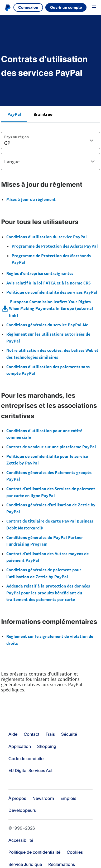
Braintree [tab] (43, 114)
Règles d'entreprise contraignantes (40, 273)
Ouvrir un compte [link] (66, 7)
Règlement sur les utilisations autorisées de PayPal (48, 337)
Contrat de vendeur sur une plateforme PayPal (51, 447)
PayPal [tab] (14, 114)
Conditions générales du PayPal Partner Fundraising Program (45, 541)
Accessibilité (21, 840)
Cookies (75, 852)
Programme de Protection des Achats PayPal (55, 246)
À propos (17, 798)
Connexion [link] (28, 7)
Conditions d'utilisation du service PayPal (47, 237)
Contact (32, 734)
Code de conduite (26, 759)
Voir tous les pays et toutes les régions (12, 782)
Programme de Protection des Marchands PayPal (51, 259)
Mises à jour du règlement (31, 199)
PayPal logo (8, 7)
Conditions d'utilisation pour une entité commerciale (44, 434)
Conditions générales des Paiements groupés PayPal (49, 476)
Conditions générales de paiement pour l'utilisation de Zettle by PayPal (44, 573)
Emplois (68, 798)
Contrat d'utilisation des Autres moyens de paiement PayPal (47, 557)
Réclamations (62, 864)
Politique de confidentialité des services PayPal (52, 292)
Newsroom (43, 798)
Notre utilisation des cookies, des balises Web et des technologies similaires (52, 354)
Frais (50, 734)
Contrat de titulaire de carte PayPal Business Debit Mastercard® (50, 524)
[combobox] (50, 141)
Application (20, 746)
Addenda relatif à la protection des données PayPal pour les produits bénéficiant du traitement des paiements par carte (48, 593)
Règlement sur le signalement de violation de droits (50, 640)
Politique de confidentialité (34, 852)
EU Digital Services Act (30, 770)
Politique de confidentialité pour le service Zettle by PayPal (47, 460)
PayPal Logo (29, 718)
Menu (94, 7)
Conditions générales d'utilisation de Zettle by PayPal (51, 508)
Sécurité (69, 734)
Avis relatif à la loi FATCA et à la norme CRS (49, 283)
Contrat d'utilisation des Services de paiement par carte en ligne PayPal (51, 492)
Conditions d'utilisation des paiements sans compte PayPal (48, 370)
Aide (13, 734)
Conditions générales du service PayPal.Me (47, 325)
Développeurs (22, 810)
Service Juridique (25, 864)
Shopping (47, 746)
